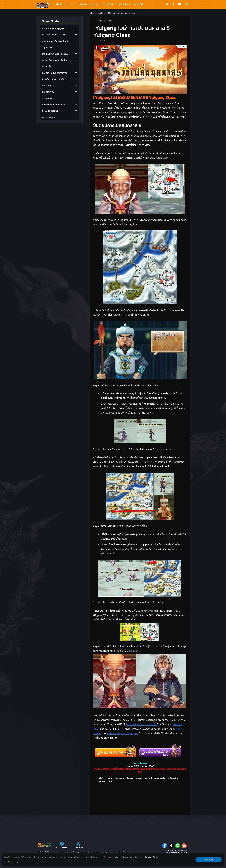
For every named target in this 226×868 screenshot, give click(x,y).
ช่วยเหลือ (125, 4)
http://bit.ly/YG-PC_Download (141, 725)
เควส (109, 21)
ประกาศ (148, 778)
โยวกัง (111, 781)
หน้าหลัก (59, 4)
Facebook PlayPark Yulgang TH (122, 734)
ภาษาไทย (8, 862)
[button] (187, 4)
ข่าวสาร (139, 778)
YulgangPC (120, 778)
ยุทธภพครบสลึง (159, 778)
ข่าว (70, 4)
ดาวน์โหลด (82, 4)
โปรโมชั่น (102, 781)
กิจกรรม (130, 778)
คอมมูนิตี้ (139, 4)
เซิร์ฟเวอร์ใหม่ (173, 778)
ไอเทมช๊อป (109, 4)
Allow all (209, 860)
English (15, 862)
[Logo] (44, 4)
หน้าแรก (93, 13)
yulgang (109, 778)
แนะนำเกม (95, 4)
